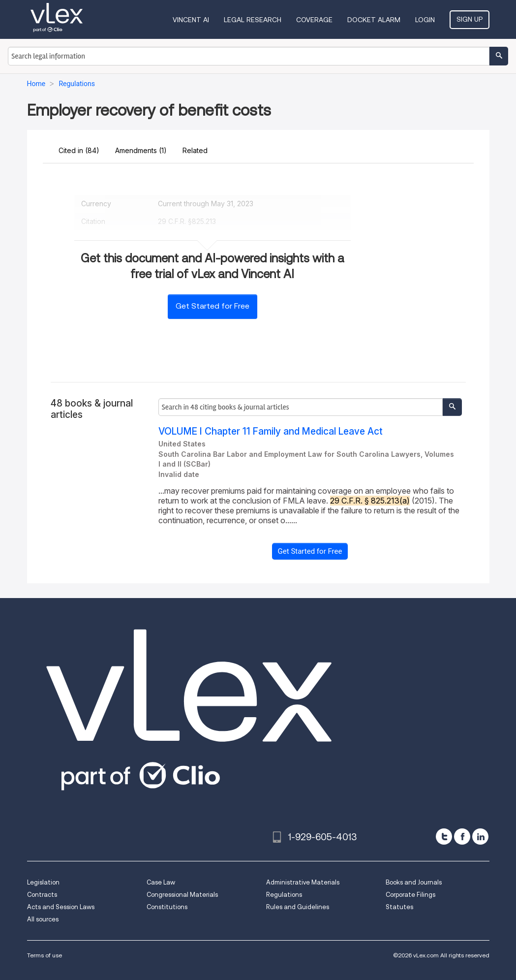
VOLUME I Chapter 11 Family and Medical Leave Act (271, 431)
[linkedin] (480, 837)
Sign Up (470, 19)
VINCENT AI (191, 20)
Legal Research (253, 20)
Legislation (43, 882)
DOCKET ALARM (374, 20)
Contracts (42, 895)
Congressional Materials (182, 895)
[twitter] (444, 837)
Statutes (399, 907)
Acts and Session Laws (61, 907)
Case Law (161, 882)
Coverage (314, 20)
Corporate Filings (410, 895)
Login (425, 20)
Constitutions (167, 907)
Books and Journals (414, 882)
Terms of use (45, 955)
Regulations (284, 895)
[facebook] (462, 837)
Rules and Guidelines (298, 907)
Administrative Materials (303, 882)
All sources (43, 919)
